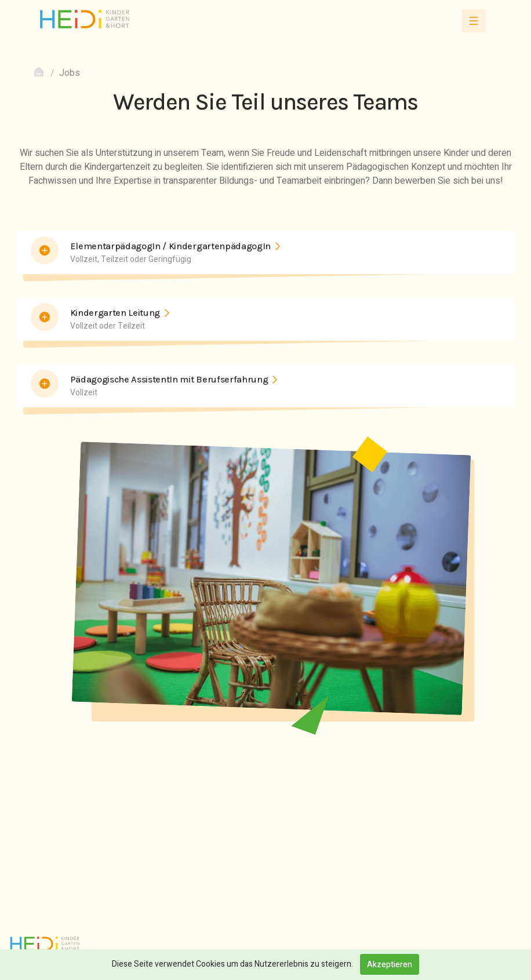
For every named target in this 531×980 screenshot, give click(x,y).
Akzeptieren (390, 965)
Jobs (70, 73)
